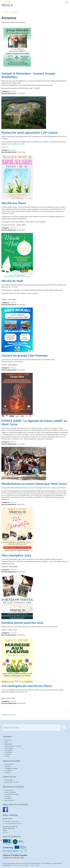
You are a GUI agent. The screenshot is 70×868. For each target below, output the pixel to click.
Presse (7, 756)
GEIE (6, 742)
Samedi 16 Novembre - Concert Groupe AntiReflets (28, 75)
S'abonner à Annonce (9, 715)
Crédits (32, 865)
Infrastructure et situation (13, 746)
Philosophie (8, 744)
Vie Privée (15, 865)
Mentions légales (24, 865)
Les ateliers (9, 770)
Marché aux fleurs (14, 203)
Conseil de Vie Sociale (11, 794)
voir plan (5, 832)
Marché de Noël (12, 281)
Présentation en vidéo (12, 782)
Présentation (9, 764)
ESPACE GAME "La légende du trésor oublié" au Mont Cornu (34, 423)
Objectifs (8, 766)
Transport (8, 772)
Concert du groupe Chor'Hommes (25, 356)
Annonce (13, 91)
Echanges (8, 796)
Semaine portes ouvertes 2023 (22, 623)
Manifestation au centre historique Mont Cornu (34, 484)
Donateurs (8, 754)
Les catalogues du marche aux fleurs (27, 686)
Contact (37, 865)
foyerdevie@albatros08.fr (16, 144)
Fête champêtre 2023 (16, 556)
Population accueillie (11, 768)
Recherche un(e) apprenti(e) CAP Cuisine (29, 133)
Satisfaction (8, 798)
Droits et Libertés (10, 792)
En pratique (8, 750)
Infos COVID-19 (10, 800)
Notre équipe (9, 748)
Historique (8, 740)
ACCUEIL (6, 12)
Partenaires (8, 752)
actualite (14, 12)
